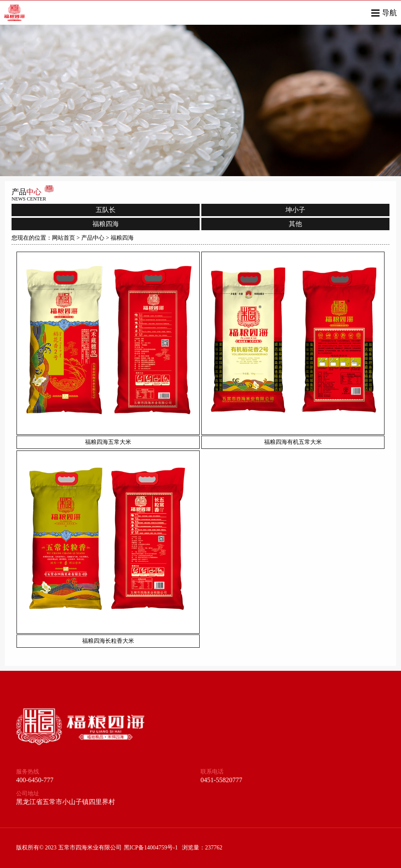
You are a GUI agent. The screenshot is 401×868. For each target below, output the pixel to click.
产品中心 (93, 238)
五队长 (106, 210)
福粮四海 (106, 224)
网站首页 (64, 238)
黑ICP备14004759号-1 (151, 848)
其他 (295, 224)
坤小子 (295, 210)
